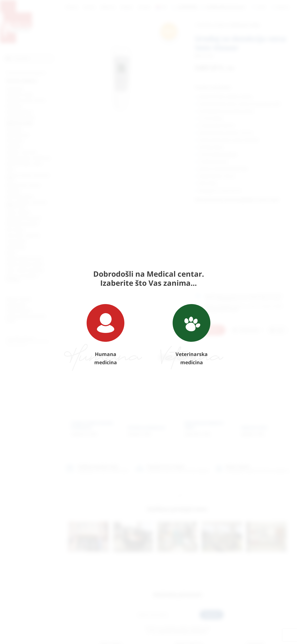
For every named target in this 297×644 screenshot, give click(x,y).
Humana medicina (105, 335)
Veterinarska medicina (192, 335)
